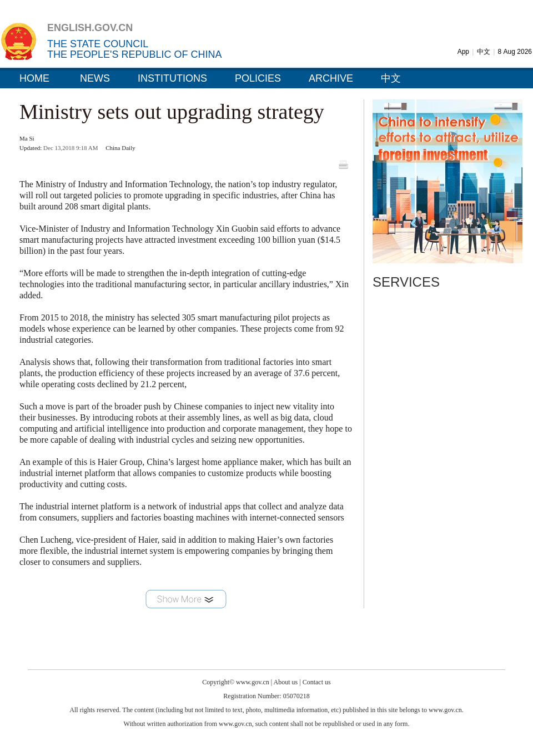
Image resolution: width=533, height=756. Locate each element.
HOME (34, 78)
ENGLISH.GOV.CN (90, 28)
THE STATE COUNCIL (98, 44)
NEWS (95, 78)
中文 (484, 52)
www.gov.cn (253, 682)
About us (286, 682)
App (463, 52)
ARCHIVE (331, 78)
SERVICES (406, 282)
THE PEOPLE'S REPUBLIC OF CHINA (135, 54)
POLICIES (258, 78)
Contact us (317, 682)
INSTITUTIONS (172, 78)
